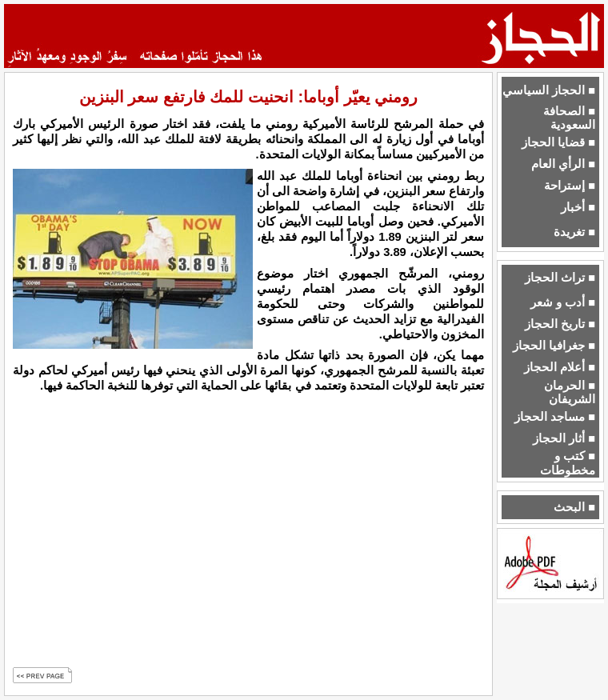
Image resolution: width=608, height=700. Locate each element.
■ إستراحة (570, 186)
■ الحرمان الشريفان (570, 392)
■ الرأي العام (563, 164)
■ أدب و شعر (563, 302)
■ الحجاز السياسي (549, 90)
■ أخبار (578, 207)
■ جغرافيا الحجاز (554, 346)
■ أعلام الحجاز (560, 367)
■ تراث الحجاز (560, 278)
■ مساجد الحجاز (555, 417)
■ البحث (574, 507)
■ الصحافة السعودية (569, 118)
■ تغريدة (574, 232)
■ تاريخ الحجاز (560, 324)
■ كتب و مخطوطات (568, 463)
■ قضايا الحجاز (558, 142)
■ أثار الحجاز (564, 438)
